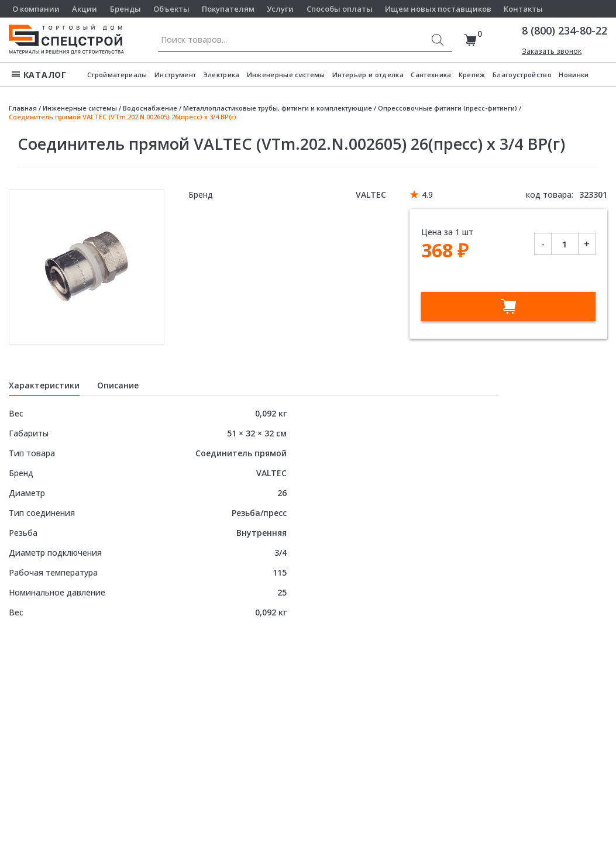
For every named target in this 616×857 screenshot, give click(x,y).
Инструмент (175, 75)
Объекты (171, 9)
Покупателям (228, 9)
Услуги (280, 9)
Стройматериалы (117, 75)
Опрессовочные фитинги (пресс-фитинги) (448, 108)
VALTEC (371, 195)
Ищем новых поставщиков (438, 9)
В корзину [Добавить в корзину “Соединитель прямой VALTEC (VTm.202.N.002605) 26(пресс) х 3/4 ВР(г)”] (508, 307)
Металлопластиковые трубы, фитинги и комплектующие (278, 108)
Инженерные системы (286, 75)
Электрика (222, 75)
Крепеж (472, 75)
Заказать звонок (552, 51)
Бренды (125, 9)
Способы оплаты (340, 9)
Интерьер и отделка (368, 75)
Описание (118, 385)
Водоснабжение (150, 108)
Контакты (523, 9)
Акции (85, 9)
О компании (36, 9)
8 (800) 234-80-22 (565, 30)
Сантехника (431, 75)
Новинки (574, 75)
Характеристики (44, 385)
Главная (23, 108)
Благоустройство (522, 75)
